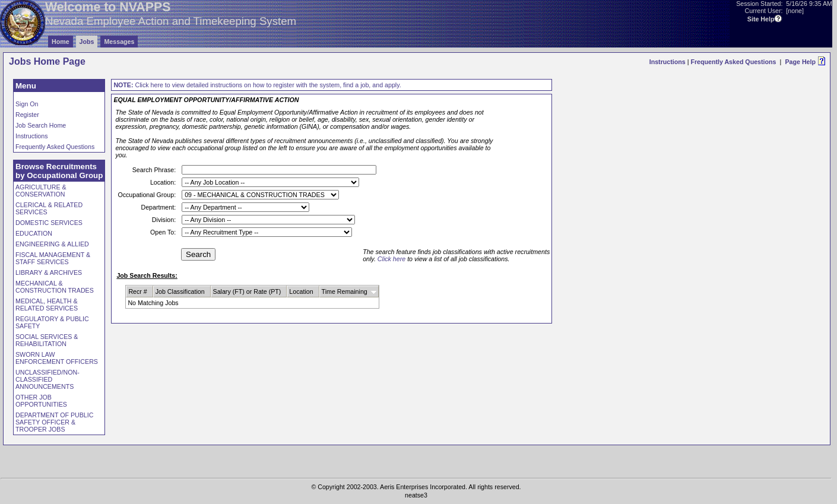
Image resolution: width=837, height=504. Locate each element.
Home (61, 42)
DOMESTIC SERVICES (49, 223)
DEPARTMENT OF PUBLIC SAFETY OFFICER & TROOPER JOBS (54, 422)
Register (27, 115)
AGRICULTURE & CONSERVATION (41, 191)
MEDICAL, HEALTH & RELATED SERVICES (47, 305)
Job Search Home (41, 125)
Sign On (27, 104)
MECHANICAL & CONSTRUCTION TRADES (55, 287)
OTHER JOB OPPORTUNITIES (41, 401)
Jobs (87, 42)
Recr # (137, 291)
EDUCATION (34, 233)
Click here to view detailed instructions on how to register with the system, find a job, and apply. (257, 85)
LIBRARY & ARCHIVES (49, 272)
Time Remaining (345, 291)
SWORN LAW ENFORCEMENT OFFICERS (57, 358)
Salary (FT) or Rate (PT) (247, 291)
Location (301, 291)
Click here (391, 259)
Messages (119, 42)
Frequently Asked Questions (733, 62)
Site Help (761, 19)
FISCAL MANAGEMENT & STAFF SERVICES (53, 258)
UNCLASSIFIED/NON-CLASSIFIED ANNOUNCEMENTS (47, 379)
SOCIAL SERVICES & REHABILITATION (47, 340)
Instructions (668, 62)
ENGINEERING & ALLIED (52, 244)
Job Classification (180, 291)
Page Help (800, 62)
